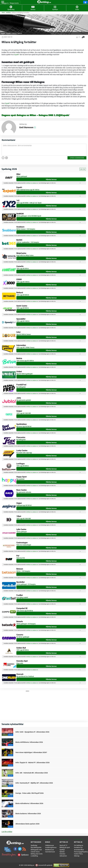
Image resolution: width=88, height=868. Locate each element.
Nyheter (62, 852)
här (55, 183)
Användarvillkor (79, 850)
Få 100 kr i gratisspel (23, 637)
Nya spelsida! (20, 479)
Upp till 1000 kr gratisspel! (24, 374)
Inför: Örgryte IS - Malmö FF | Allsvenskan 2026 (32, 763)
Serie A (20, 33)
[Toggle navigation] (3, 2)
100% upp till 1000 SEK (24, 413)
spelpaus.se (35, 183)
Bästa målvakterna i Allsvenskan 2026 (29, 803)
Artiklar (8, 12)
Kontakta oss (78, 847)
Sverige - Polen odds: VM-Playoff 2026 (30, 793)
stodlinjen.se (29, 183)
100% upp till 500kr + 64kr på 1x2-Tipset (29, 203)
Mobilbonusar (50, 850)
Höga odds (20, 663)
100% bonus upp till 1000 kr (25, 361)
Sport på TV (63, 845)
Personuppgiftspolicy (81, 852)
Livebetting (34, 856)
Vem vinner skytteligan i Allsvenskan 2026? (31, 752)
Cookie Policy (78, 854)
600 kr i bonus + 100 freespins (26, 229)
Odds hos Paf (21, 558)
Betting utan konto (37, 854)
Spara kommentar (77, 158)
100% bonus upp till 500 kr (25, 611)
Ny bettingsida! (21, 387)
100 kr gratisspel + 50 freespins (26, 584)
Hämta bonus (51, 179)
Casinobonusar (50, 852)
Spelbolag (34, 845)
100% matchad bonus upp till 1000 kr (28, 190)
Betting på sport (65, 847)
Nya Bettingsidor (36, 847)
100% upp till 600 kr (23, 466)
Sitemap (77, 856)
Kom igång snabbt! (22, 597)
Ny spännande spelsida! (24, 400)
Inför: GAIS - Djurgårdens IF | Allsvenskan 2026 (32, 732)
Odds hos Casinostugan (24, 545)
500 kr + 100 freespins (23, 571)
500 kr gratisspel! (22, 176)
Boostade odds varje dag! (24, 453)
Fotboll (14, 33)
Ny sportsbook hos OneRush (25, 676)
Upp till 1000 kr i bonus (24, 334)
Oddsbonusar (49, 845)
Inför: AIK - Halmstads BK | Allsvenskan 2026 (32, 773)
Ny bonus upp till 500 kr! (24, 427)
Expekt (8, 33)
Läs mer (83, 169)
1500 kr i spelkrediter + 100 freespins (28, 242)
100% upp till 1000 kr (23, 282)
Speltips (62, 850)
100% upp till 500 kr (23, 269)
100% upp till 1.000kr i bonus (25, 348)
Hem (3, 12)
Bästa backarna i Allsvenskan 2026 (28, 814)
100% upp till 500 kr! (23, 295)
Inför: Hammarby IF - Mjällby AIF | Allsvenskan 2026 (34, 783)
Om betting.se (79, 845)
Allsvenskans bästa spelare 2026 (27, 824)
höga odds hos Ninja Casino (25, 255)
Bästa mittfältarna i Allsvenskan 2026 (29, 742)
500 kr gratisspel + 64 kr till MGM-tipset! (29, 216)
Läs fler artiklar (7, 832)
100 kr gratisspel (21, 532)
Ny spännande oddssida (24, 492)
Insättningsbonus (51, 847)
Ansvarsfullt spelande (44, 865)
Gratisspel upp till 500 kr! (24, 505)
